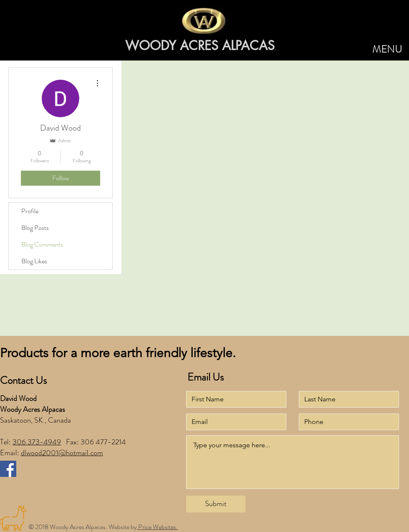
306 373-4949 (37, 442)
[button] (387, 50)
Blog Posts (35, 228)
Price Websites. (157, 527)
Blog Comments (42, 244)
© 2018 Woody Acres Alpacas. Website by (83, 527)
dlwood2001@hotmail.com (62, 453)
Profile (30, 211)
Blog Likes (34, 261)
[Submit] (216, 504)
